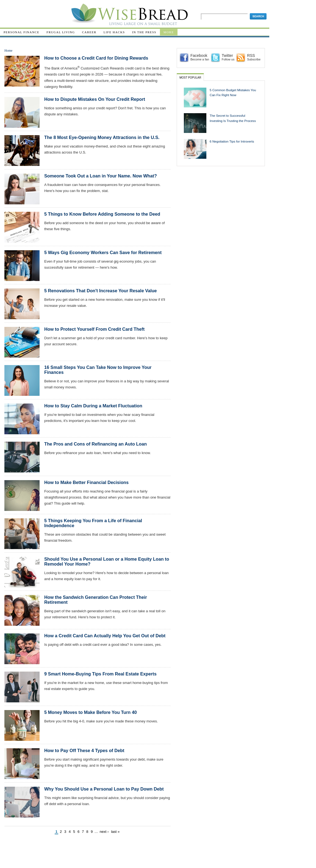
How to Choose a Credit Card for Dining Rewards (96, 58)
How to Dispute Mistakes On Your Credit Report (95, 99)
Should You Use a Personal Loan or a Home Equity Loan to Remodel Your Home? (107, 561)
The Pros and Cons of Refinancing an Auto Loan (95, 444)
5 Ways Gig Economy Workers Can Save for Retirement (103, 252)
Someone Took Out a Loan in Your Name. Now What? (101, 176)
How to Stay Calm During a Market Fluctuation (93, 406)
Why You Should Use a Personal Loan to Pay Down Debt (104, 789)
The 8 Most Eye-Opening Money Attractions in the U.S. (102, 137)
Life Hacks (114, 32)
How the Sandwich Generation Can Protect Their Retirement (96, 600)
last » (115, 832)
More (169, 32)
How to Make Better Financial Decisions (86, 482)
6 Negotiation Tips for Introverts (232, 141)
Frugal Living (61, 32)
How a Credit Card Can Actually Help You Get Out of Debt (105, 636)
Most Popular (190, 78)
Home (8, 51)
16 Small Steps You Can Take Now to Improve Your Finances (98, 370)
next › (104, 832)
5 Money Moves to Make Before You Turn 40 (91, 712)
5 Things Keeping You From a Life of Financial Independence (93, 523)
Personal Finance (21, 32)
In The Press (144, 32)
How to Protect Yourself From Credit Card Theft (94, 329)
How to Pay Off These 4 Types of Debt (84, 750)
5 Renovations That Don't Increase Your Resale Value (101, 291)
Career (89, 32)
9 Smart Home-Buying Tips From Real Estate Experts (100, 674)
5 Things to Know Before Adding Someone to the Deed (102, 214)
